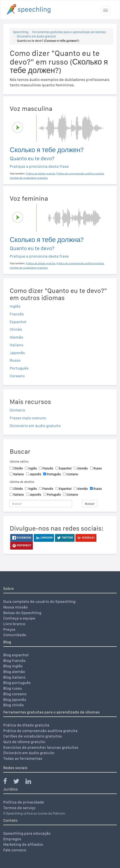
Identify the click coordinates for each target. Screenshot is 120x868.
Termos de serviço (19, 808)
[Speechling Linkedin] (31, 782)
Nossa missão (15, 607)
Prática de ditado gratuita (26, 725)
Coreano (17, 376)
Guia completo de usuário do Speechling (39, 601)
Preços (9, 629)
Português (19, 368)
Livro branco (14, 624)
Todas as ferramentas (23, 758)
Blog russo (13, 688)
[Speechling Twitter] (19, 782)
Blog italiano (14, 677)
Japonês (17, 353)
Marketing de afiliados (23, 844)
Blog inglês (13, 666)
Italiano (17, 345)
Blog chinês (14, 705)
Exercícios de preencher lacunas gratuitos (41, 747)
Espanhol (18, 322)
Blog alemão (14, 672)
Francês (17, 314)
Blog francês (14, 661)
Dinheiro (17, 410)
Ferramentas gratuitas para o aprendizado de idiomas (69, 32)
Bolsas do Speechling (22, 613)
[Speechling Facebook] (8, 782)
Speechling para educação (27, 833)
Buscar (90, 504)
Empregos (12, 839)
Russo (15, 360)
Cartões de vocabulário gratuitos (33, 736)
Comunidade (15, 635)
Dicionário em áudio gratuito (36, 36)
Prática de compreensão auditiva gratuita (40, 731)
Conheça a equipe (19, 618)
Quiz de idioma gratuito (24, 742)
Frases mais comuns (28, 418)
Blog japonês (15, 699)
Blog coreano (15, 694)
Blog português (17, 683)
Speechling (21, 32)
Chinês (16, 329)
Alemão (16, 337)
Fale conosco (15, 850)
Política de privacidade (24, 802)
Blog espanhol (16, 655)
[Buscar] (41, 504)
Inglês (15, 306)
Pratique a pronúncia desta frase (39, 166)
